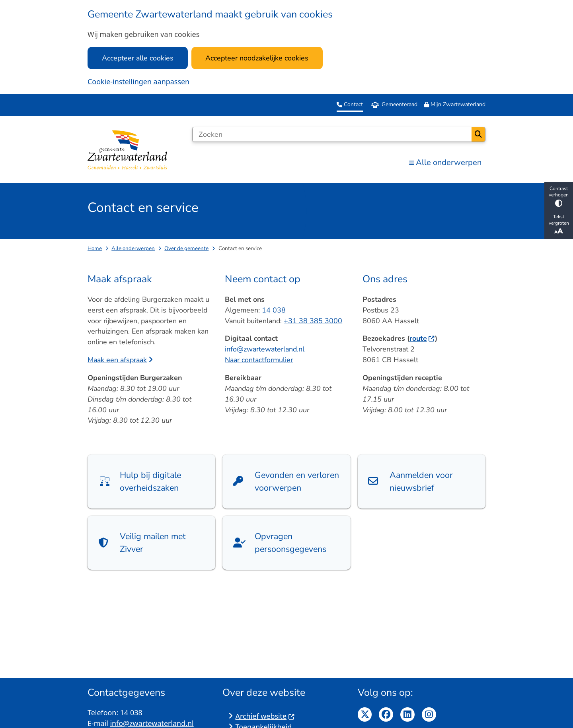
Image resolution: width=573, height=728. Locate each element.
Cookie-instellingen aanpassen (138, 82)
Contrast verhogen (559, 196)
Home (95, 248)
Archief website (265, 716)
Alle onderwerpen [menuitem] (445, 162)
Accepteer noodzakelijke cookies (257, 58)
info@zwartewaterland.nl (265, 349)
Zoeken (478, 134)
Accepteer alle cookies (138, 58)
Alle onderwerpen (133, 248)
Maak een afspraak (120, 360)
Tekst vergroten (559, 225)
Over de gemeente (186, 248)
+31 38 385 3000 (313, 321)
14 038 (274, 310)
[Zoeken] (332, 134)
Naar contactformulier (259, 360)
